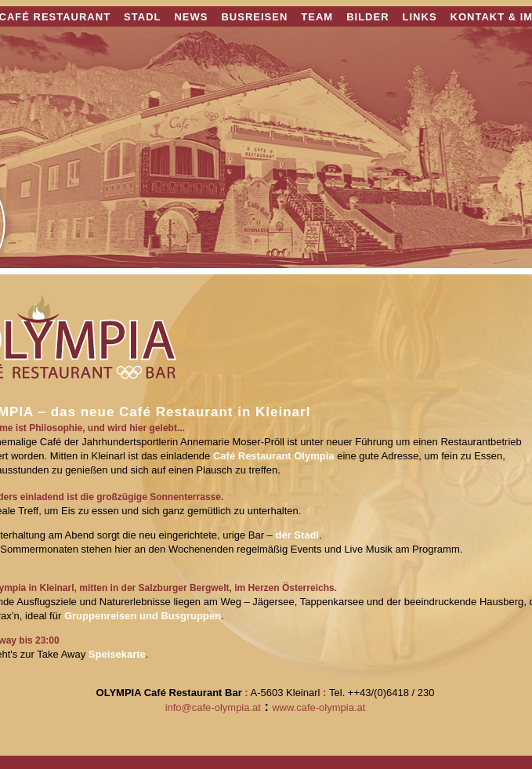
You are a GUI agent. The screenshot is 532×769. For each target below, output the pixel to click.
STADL (142, 17)
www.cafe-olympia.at (318, 707)
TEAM (317, 17)
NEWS (191, 17)
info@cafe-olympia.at (213, 707)
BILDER (367, 17)
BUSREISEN (254, 17)
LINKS (420, 17)
